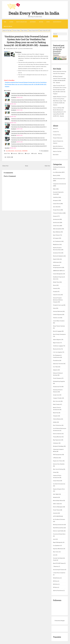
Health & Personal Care (59, 178)
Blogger (63, 620)
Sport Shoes (56, 235)
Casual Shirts (57, 203)
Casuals (55, 288)
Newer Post (5, 166)
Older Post (47, 166)
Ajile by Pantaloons (58, 590)
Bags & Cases (56, 342)
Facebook (14, 153)
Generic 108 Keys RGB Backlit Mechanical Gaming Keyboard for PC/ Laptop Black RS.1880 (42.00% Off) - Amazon (60, 112)
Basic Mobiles (57, 232)
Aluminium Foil (57, 386)
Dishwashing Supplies (59, 381)
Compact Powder (57, 398)
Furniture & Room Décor (59, 534)
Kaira (55, 285)
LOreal (55, 472)
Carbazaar (56, 443)
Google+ (28, 153)
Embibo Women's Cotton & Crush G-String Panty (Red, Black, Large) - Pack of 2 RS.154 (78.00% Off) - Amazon (60, 100)
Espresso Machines (58, 548)
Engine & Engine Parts (59, 489)
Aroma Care (56, 395)
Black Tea (56, 412)
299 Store (55, 581)
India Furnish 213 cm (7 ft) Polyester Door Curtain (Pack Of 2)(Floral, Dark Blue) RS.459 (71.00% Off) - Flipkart (60, 89)
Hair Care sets (57, 401)
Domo (55, 308)
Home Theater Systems (59, 326)
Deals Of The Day (7, 31)
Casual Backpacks (58, 273)
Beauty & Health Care (22, 22)
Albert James (57, 503)
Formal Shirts (57, 210)
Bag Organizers (57, 440)
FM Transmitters (58, 454)
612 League (56, 238)
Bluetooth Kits (57, 349)
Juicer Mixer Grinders (59, 320)
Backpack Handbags (58, 446)
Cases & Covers (57, 294)
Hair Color (56, 551)
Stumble (34, 153)
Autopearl (56, 200)
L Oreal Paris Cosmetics (59, 572)
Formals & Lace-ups (58, 305)
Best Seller (56, 154)
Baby (54, 189)
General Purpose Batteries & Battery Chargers (58, 300)
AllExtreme (56, 262)
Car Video (56, 366)
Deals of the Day (57, 151)
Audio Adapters (57, 339)
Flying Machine (57, 436)
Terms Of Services (58, 138)
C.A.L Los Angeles (58, 352)
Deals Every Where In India (34, 13)
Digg (40, 153)
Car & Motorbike (10, 151)
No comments (45, 151)
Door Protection (57, 425)
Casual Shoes (57, 480)
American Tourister (58, 363)
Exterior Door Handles (59, 464)
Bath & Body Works (58, 500)
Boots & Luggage (57, 331)
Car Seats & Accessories (59, 484)
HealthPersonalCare (58, 527)
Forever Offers (17, 31)
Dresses (55, 216)
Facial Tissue (57, 510)
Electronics (33, 22)
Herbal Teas (56, 282)
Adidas (55, 422)
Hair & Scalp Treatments (59, 334)
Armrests (56, 513)
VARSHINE (25, 151)
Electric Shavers (57, 433)
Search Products (57, 22)
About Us (55, 128)
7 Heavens (56, 566)
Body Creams (56, 404)
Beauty (55, 175)
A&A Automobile (57, 228)
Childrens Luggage (58, 346)
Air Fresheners (57, 241)
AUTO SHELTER (57, 516)
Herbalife (56, 497)
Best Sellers (25, 31)
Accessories (56, 219)
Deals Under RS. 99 (34, 31)
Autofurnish (56, 222)
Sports (48, 22)
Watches (41, 22)
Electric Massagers (58, 506)
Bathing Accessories (58, 524)
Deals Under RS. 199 (45, 31)
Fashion (11, 22)
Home (5, 22)
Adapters (56, 370)
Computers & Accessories (60, 183)
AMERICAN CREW (58, 270)
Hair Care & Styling (58, 469)
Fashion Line (57, 317)
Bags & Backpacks (58, 542)
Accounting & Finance (59, 569)
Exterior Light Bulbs (58, 531)
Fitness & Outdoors (58, 213)
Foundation (56, 360)
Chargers (56, 416)
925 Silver (56, 584)
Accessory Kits (57, 253)
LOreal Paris (56, 225)
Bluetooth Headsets (58, 256)
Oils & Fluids (18, 151)
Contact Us (56, 131)
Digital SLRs (56, 259)
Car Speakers (57, 545)
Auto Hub (56, 206)
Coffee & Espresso (58, 314)
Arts (54, 555)
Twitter (21, 153)
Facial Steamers (57, 378)
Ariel (54, 539)
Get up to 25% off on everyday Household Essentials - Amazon (59, 51)
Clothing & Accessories (59, 167)
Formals (55, 291)
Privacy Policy (57, 134)
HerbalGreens (57, 578)
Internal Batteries (58, 311)
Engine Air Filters (58, 461)
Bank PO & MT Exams (59, 563)
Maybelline (56, 244)
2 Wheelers (56, 457)
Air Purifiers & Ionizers (59, 519)
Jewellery (56, 197)
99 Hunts (55, 587)
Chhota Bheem (57, 419)
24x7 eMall (56, 494)
